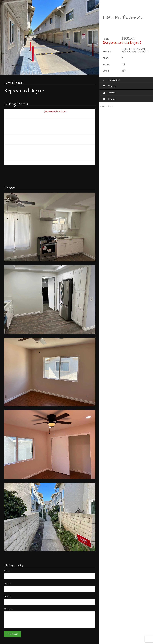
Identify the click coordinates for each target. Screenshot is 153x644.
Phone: (7, 596)
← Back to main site (106, 106)
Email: (8, 584)
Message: (8, 609)
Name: (8, 571)
